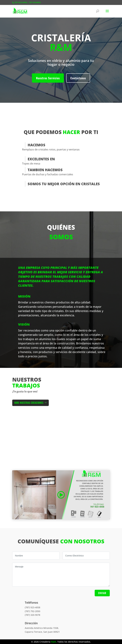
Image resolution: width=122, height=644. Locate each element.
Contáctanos (78, 78)
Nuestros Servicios (48, 78)
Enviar (102, 593)
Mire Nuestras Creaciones (29, 403)
